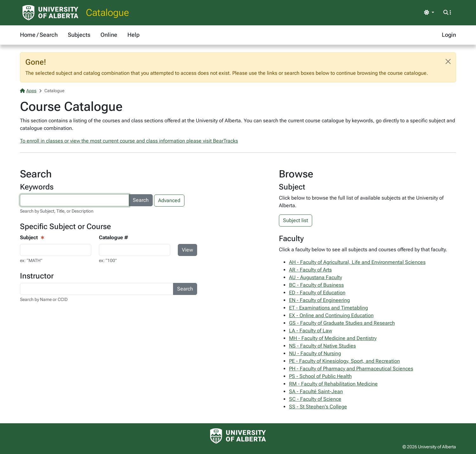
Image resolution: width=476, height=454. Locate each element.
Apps (28, 91)
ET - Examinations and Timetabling (328, 308)
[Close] (448, 61)
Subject (29, 237)
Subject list (296, 220)
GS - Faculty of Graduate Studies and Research (342, 323)
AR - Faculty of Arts (310, 270)
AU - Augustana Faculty (315, 277)
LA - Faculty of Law (311, 331)
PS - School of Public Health (320, 376)
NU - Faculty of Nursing (315, 353)
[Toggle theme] (429, 13)
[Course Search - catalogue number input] (135, 250)
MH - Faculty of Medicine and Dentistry (333, 338)
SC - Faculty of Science (315, 399)
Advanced (169, 200)
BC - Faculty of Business (316, 285)
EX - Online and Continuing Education (331, 315)
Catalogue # (113, 237)
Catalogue (107, 13)
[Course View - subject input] (56, 250)
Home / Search (39, 35)
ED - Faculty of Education (317, 293)
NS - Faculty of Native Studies (322, 346)
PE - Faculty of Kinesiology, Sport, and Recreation (344, 361)
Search (141, 200)
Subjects (79, 35)
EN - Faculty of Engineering (319, 300)
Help (133, 35)
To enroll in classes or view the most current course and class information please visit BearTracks (129, 141)
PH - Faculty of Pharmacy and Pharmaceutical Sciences (351, 369)
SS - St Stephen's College (318, 407)
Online (109, 35)
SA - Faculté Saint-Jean (316, 391)
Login (449, 35)
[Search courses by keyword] (74, 200)
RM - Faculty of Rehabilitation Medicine (333, 384)
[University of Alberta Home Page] (50, 13)
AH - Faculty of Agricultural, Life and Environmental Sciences (357, 262)
